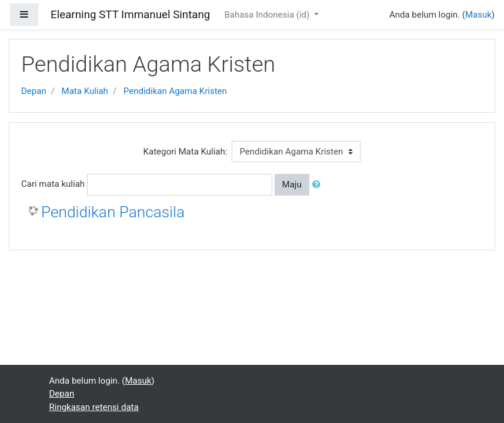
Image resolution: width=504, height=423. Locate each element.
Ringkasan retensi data (94, 407)
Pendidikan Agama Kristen (175, 91)
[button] (319, 185)
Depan (34, 91)
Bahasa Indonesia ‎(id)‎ (268, 15)
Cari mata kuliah (53, 184)
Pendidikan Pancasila (113, 212)
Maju (292, 184)
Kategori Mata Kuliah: (186, 152)
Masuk (478, 15)
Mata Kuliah (85, 91)
